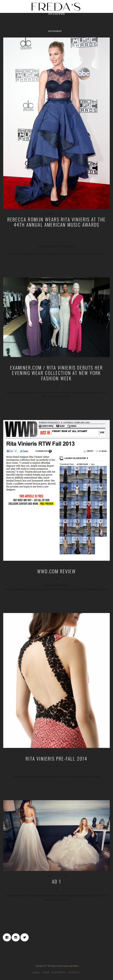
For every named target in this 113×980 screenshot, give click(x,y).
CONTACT (74, 973)
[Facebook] (8, 937)
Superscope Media (71, 966)
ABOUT (37, 973)
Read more (57, 265)
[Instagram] (16, 937)
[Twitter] (25, 937)
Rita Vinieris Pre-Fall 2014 (56, 759)
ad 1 (56, 881)
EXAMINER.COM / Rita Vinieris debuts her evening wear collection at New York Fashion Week (57, 373)
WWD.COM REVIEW (56, 571)
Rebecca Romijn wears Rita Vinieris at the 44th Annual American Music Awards (56, 222)
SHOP (46, 973)
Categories (55, 31)
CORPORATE (59, 973)
